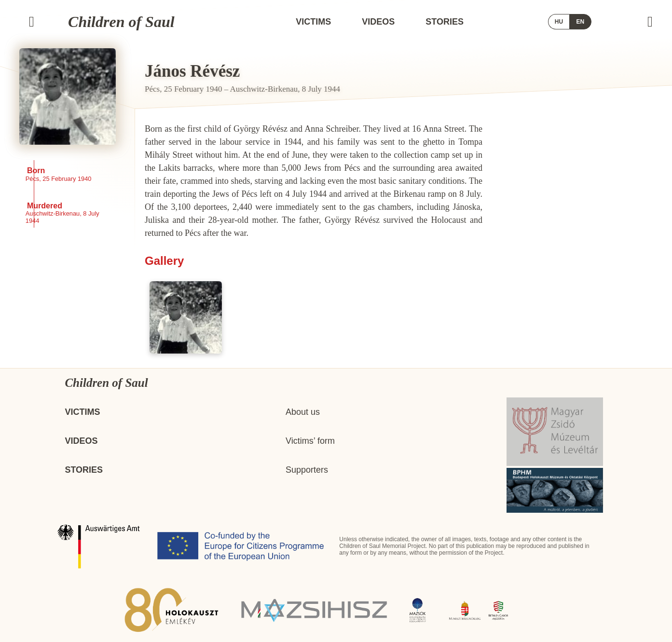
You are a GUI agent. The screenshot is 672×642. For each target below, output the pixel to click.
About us (303, 412)
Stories (445, 22)
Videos (378, 22)
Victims (313, 22)
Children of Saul (121, 22)
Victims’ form (310, 441)
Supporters (307, 470)
